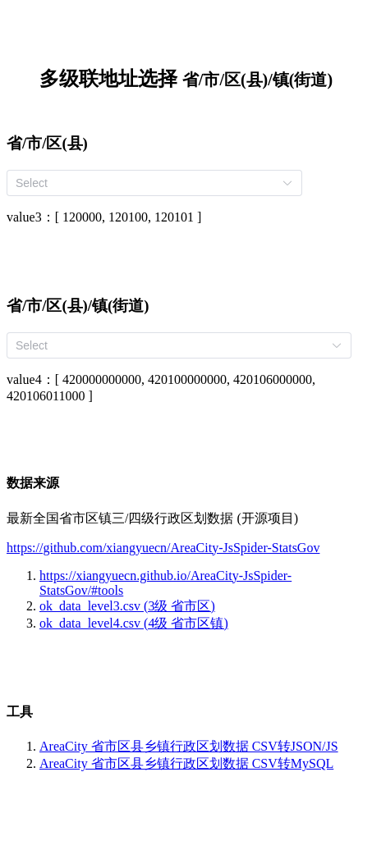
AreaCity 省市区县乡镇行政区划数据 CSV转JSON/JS (189, 746)
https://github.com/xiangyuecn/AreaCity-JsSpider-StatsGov (163, 548)
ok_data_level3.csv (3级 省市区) (127, 606)
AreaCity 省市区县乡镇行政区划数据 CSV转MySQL (186, 763)
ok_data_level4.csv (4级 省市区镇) (134, 623)
